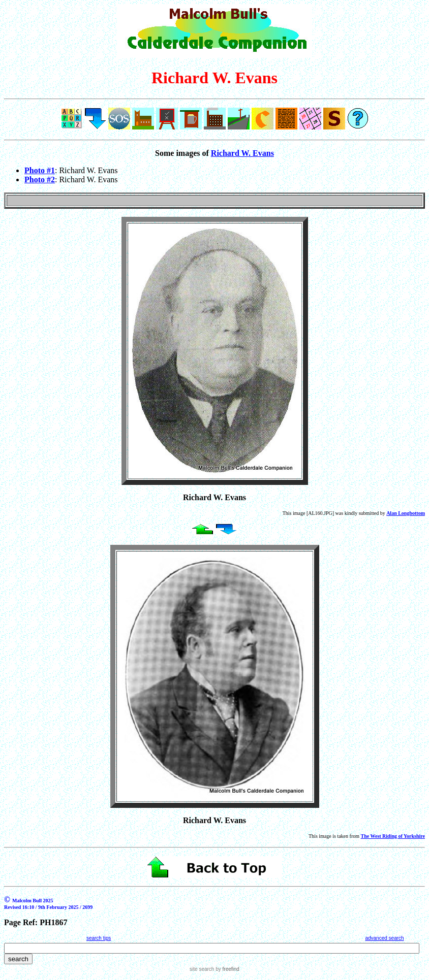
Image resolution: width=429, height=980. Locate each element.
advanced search (384, 938)
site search (202, 969)
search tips (99, 938)
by (226, 969)
